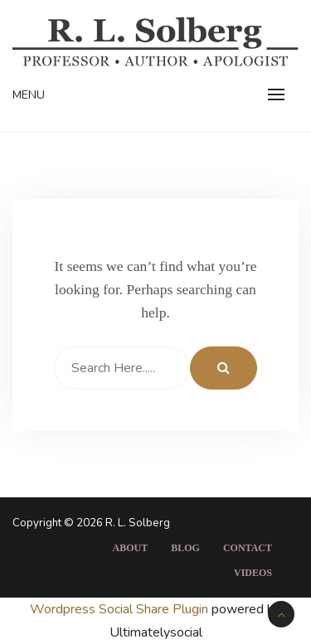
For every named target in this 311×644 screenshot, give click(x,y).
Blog (185, 548)
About (131, 548)
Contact (248, 548)
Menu (29, 95)
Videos (253, 573)
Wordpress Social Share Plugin (121, 609)
